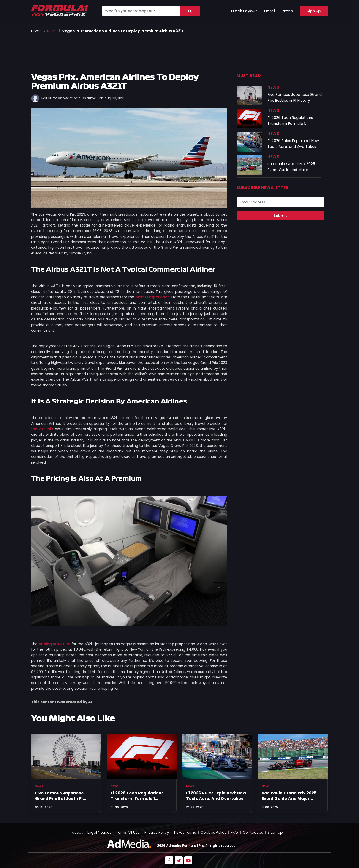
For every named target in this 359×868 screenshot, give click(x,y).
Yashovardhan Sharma (75, 98)
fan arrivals (42, 429)
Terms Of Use (128, 832)
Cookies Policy (213, 832)
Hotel (269, 11)
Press (287, 11)
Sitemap (275, 832)
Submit (280, 216)
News (52, 31)
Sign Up (314, 11)
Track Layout (244, 11)
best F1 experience (152, 297)
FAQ (234, 832)
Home (37, 31)
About (77, 832)
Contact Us (253, 832)
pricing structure (54, 644)
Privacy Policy (157, 832)
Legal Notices (99, 832)
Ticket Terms (185, 832)
